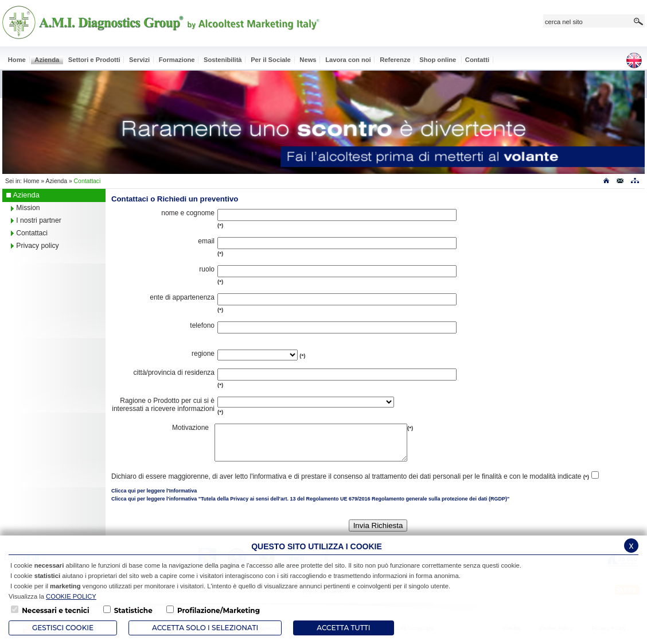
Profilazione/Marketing (219, 610)
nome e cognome (188, 213)
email (206, 241)
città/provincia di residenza (174, 373)
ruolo (207, 269)
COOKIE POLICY (71, 596)
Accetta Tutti (343, 628)
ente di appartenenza (182, 297)
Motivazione (190, 428)
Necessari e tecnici (55, 610)
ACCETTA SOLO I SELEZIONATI (205, 628)
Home (32, 181)
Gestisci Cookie (63, 628)
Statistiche (133, 610)
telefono (202, 325)
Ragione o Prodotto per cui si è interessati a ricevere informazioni (163, 405)
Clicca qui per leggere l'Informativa (154, 498)
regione (203, 354)
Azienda (56, 181)
